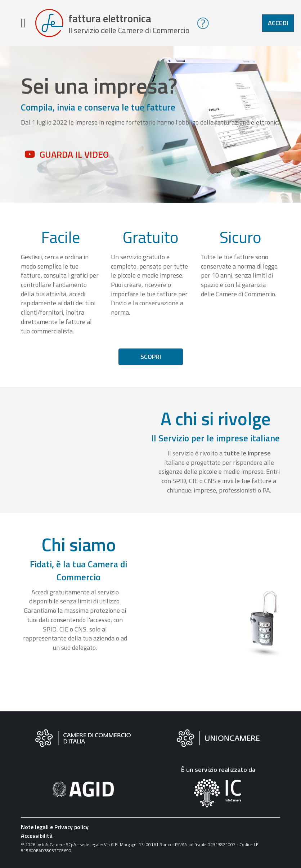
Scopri (151, 357)
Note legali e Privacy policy (55, 827)
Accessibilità (37, 836)
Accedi (278, 23)
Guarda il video (74, 154)
